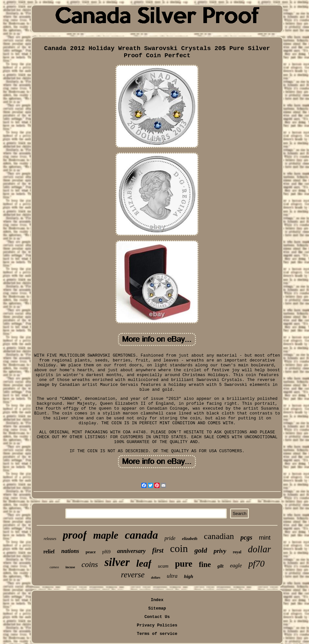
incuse (70, 567)
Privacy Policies (157, 625)
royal (237, 552)
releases (50, 539)
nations (70, 551)
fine (205, 565)
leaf (144, 563)
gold (201, 550)
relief (49, 552)
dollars (156, 578)
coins (90, 564)
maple (106, 535)
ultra (172, 576)
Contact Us (157, 617)
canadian (219, 536)
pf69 (106, 552)
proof (75, 535)
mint (265, 538)
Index (157, 600)
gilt (220, 566)
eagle (236, 565)
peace (90, 552)
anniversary (131, 551)
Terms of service (157, 634)
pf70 (256, 564)
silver (117, 562)
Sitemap (157, 608)
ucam (163, 566)
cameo (54, 567)
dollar (259, 549)
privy (220, 551)
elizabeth (190, 539)
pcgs (246, 537)
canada (141, 535)
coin (179, 548)
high (188, 576)
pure (184, 564)
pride (170, 538)
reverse (133, 575)
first (158, 550)
